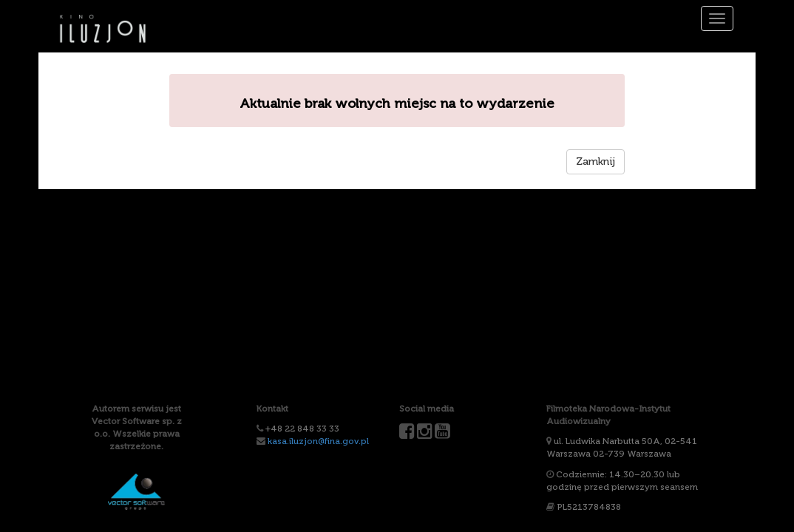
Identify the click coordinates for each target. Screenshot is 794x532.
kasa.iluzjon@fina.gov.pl (318, 441)
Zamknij (595, 161)
